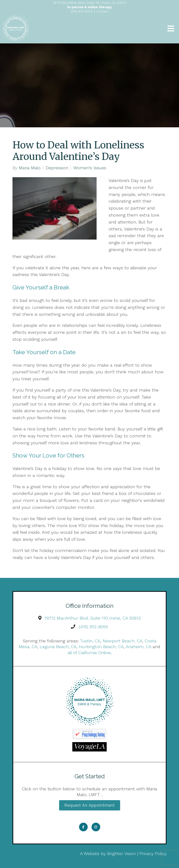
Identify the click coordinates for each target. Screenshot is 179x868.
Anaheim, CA (138, 647)
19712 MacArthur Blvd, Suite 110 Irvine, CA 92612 (93, 618)
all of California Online (89, 653)
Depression (57, 168)
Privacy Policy (153, 853)
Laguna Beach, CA (58, 647)
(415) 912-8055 (94, 627)
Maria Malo (30, 168)
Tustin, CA (90, 641)
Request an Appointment (90, 805)
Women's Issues (90, 168)
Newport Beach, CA (122, 641)
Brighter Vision (121, 853)
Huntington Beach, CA (101, 647)
